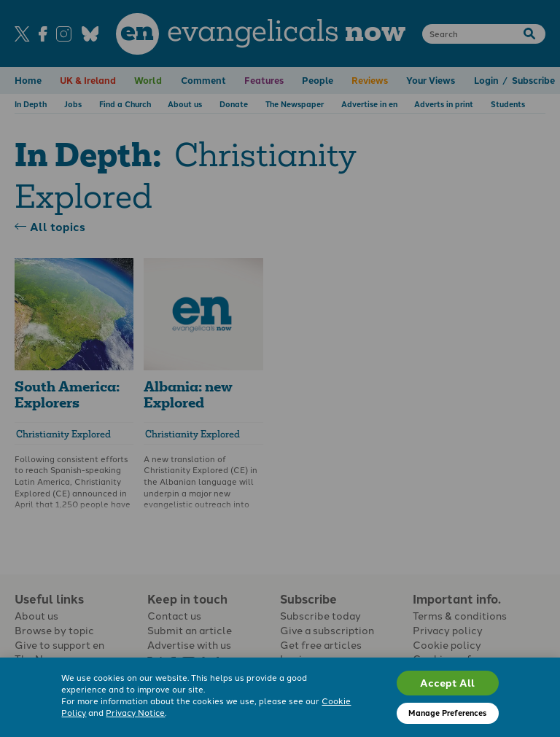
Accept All (447, 682)
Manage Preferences (447, 713)
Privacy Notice (135, 712)
